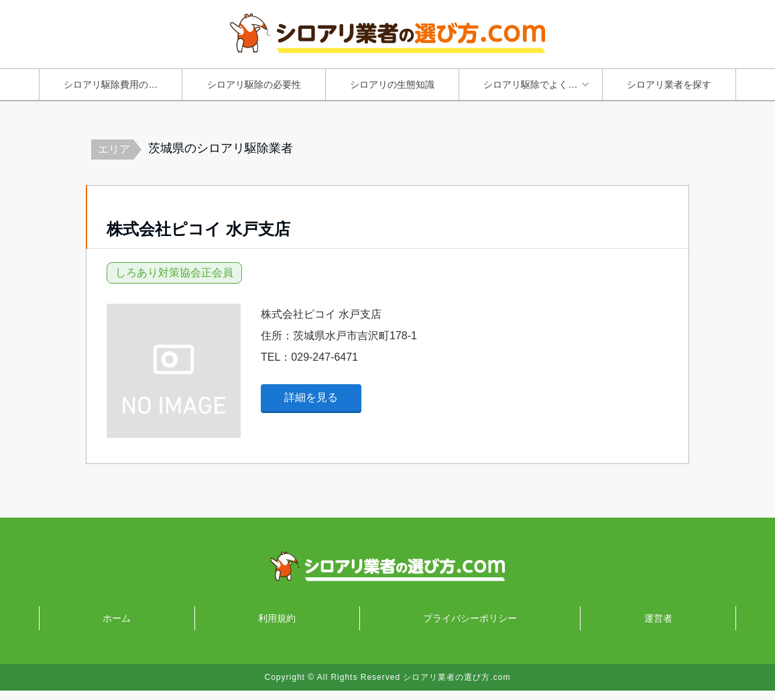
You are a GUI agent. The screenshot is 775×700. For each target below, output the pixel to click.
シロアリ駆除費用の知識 (115, 84)
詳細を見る (311, 407)
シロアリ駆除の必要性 (254, 84)
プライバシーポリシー (470, 628)
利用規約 (277, 628)
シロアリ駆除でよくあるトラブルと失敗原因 (540, 84)
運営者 (658, 628)
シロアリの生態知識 (392, 84)
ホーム (117, 628)
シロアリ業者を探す (669, 84)
